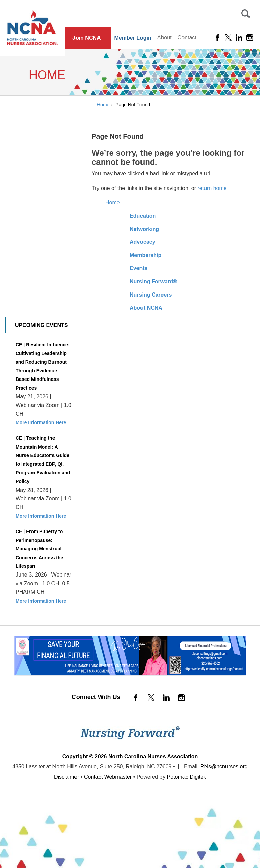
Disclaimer (67, 777)
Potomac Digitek (187, 777)
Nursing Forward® (153, 281)
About (165, 37)
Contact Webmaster (108, 777)
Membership (146, 255)
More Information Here (41, 422)
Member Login (133, 38)
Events (138, 268)
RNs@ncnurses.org (224, 767)
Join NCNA (87, 38)
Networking (144, 229)
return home (212, 188)
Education (143, 216)
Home (113, 203)
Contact (187, 37)
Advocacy (143, 242)
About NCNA (146, 308)
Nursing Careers (151, 295)
